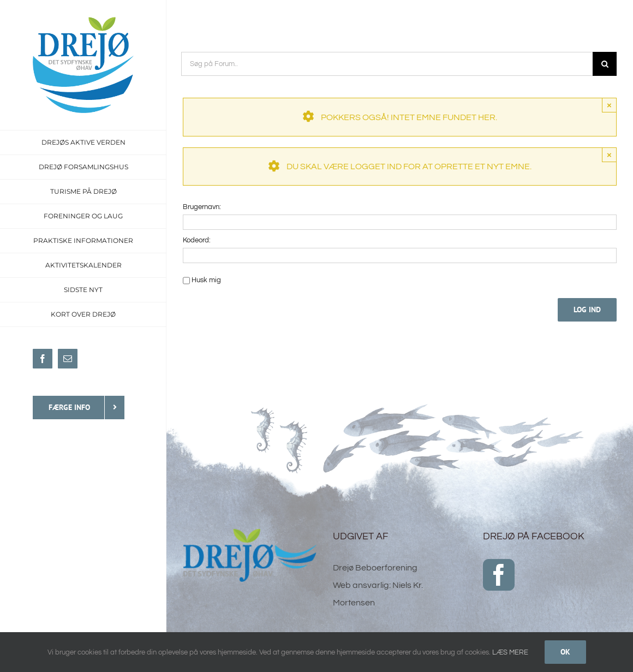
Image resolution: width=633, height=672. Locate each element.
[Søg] (605, 64)
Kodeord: (197, 240)
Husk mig (206, 280)
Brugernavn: (202, 207)
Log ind (587, 310)
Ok (565, 652)
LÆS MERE (510, 652)
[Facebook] (499, 575)
